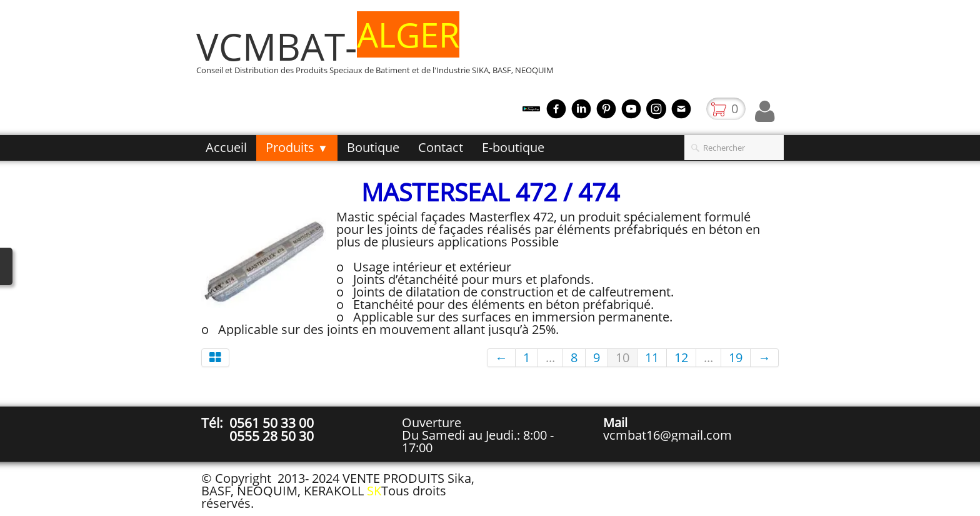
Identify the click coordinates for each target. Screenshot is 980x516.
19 (736, 357)
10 (622, 357)
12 (681, 357)
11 (652, 357)
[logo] (380, 52)
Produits (297, 147)
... (550, 357)
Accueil (226, 147)
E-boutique (513, 147)
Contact (441, 147)
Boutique (373, 147)
